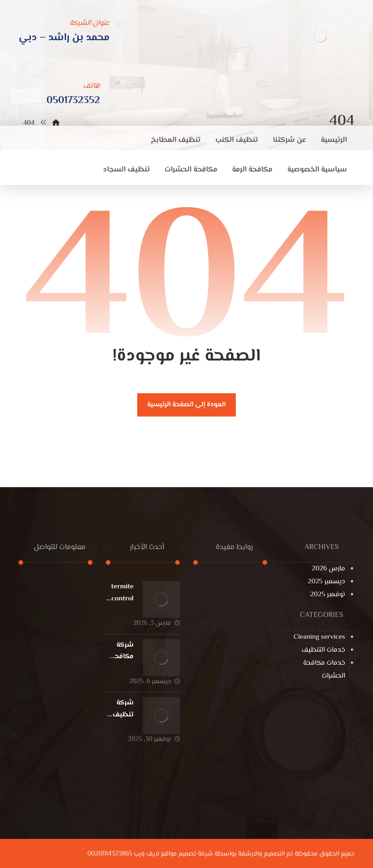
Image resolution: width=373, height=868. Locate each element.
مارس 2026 (329, 569)
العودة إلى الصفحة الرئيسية (187, 405)
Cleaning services (319, 637)
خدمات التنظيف (323, 650)
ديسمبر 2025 (327, 582)
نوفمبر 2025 (328, 595)
